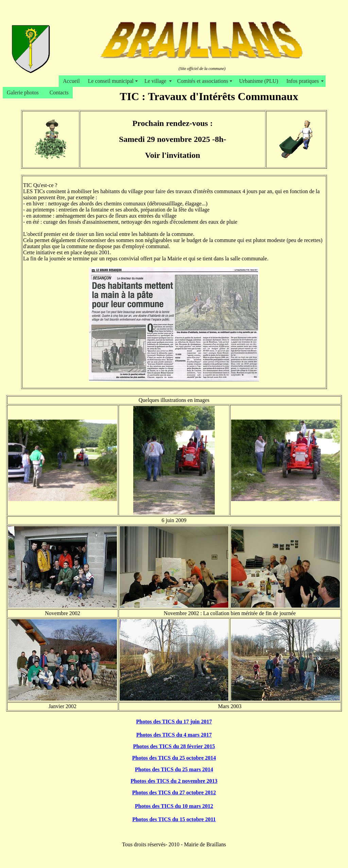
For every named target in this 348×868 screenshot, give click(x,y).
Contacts (59, 93)
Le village (157, 81)
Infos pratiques (304, 81)
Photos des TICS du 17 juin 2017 (174, 722)
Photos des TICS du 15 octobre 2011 (174, 819)
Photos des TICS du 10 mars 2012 (174, 806)
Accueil (71, 81)
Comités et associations (204, 81)
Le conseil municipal (112, 81)
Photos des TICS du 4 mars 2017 (174, 735)
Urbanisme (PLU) (259, 81)
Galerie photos (24, 93)
